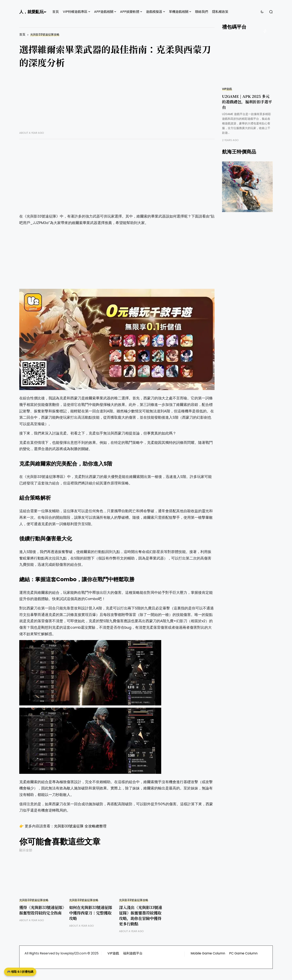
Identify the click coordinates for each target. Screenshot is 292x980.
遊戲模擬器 (154, 12)
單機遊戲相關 (179, 12)
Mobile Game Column (208, 953)
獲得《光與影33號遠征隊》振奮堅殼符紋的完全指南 (42, 910)
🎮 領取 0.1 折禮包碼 (20, 972)
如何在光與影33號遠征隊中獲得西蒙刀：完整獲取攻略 (91, 913)
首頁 (56, 12)
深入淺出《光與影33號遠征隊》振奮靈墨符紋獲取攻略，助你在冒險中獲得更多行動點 (141, 915)
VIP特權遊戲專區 (75, 12)
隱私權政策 (220, 12)
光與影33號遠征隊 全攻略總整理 (80, 826)
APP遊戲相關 (104, 12)
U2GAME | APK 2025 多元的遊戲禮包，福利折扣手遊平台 (247, 102)
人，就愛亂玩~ (33, 12)
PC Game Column (243, 953)
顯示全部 (26, 850)
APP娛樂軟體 (130, 12)
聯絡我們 (202, 12)
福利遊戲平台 (133, 953)
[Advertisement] (117, 103)
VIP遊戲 (227, 89)
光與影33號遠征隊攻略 (45, 35)
